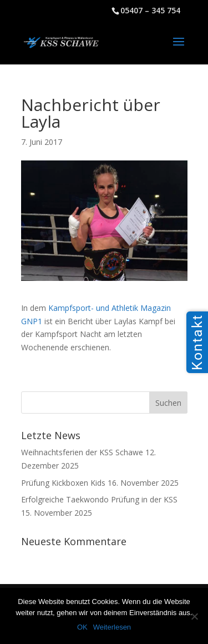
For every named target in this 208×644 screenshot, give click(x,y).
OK (82, 627)
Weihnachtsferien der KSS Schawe (82, 452)
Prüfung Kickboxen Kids (63, 483)
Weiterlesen (112, 627)
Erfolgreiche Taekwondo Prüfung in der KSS (99, 499)
